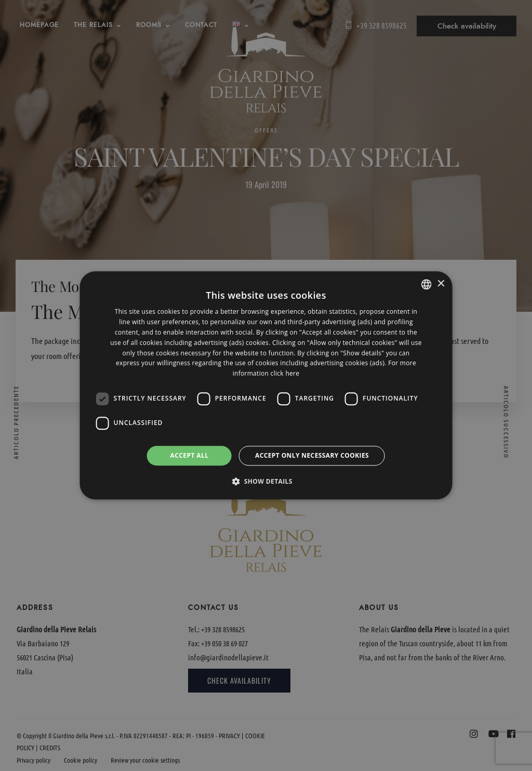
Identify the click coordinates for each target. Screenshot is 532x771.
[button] (266, 482)
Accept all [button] (190, 455)
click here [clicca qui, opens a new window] (285, 373)
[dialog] (266, 385)
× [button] (440, 284)
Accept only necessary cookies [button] (312, 455)
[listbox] (426, 284)
